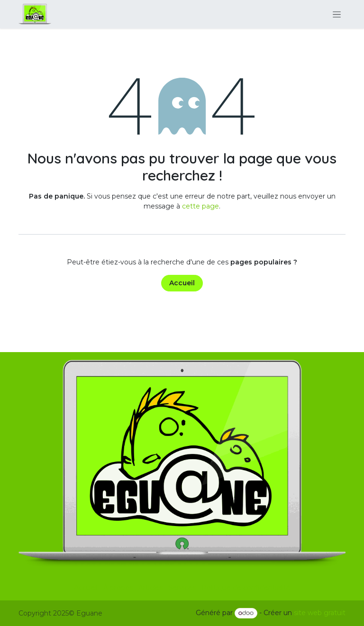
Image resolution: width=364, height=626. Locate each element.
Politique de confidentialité (246, 588)
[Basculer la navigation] (337, 14)
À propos (118, 588)
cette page (200, 206)
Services (182, 588)
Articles (150, 588)
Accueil (182, 283)
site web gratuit (320, 613)
